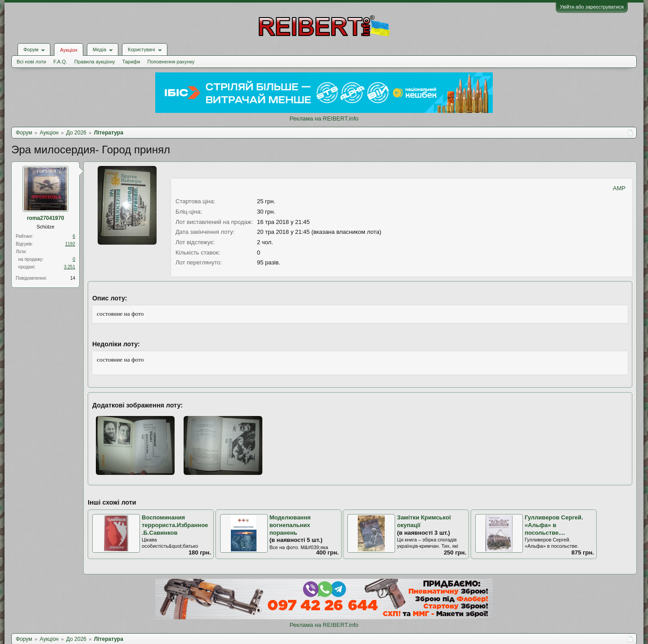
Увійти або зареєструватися (592, 7)
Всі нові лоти (31, 62)
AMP (619, 188)
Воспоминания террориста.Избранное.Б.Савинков (175, 525)
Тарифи (131, 62)
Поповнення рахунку (171, 62)
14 (73, 278)
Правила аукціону (94, 62)
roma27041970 (46, 218)
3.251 (70, 267)
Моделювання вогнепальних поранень (290, 525)
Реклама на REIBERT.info (324, 119)
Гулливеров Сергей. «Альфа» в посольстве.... (554, 525)
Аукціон (68, 50)
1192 (70, 244)
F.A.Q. (60, 62)
